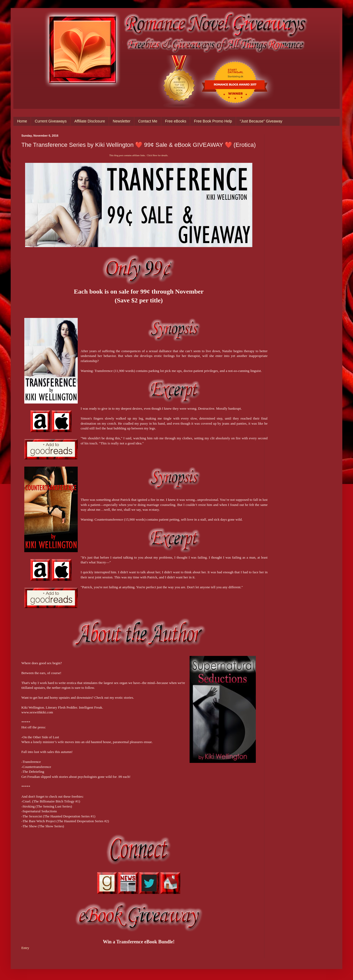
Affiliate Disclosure (90, 121)
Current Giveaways (51, 121)
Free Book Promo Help (213, 121)
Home (22, 121)
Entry (25, 948)
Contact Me (148, 121)
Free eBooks (176, 121)
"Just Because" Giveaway (261, 121)
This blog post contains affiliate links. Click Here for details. (139, 155)
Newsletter (121, 121)
